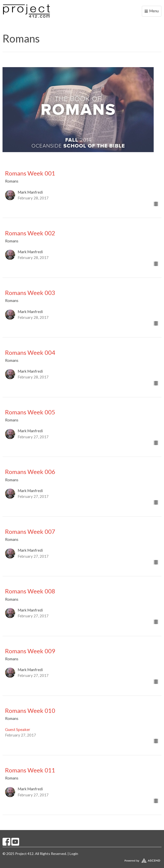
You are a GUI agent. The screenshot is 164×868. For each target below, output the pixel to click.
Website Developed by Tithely (82, 859)
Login (74, 854)
